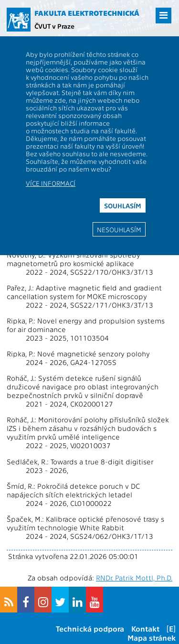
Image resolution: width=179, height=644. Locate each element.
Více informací (51, 183)
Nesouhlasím (119, 229)
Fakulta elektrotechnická (87, 13)
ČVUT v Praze (54, 26)
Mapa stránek (152, 638)
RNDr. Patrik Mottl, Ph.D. (134, 578)
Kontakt (145, 628)
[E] (171, 628)
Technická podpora (90, 628)
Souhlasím (123, 205)
